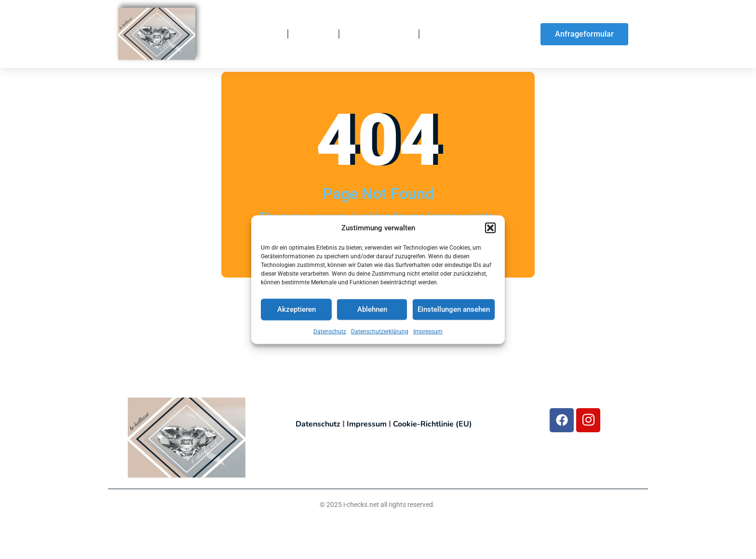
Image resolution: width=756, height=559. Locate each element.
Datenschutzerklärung (380, 331)
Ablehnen (372, 309)
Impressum (428, 331)
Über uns (313, 34)
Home (269, 34)
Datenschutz (330, 331)
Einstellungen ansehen (454, 309)
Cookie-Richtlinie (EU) (432, 424)
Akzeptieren (297, 309)
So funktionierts (379, 34)
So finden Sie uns (461, 34)
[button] (490, 228)
